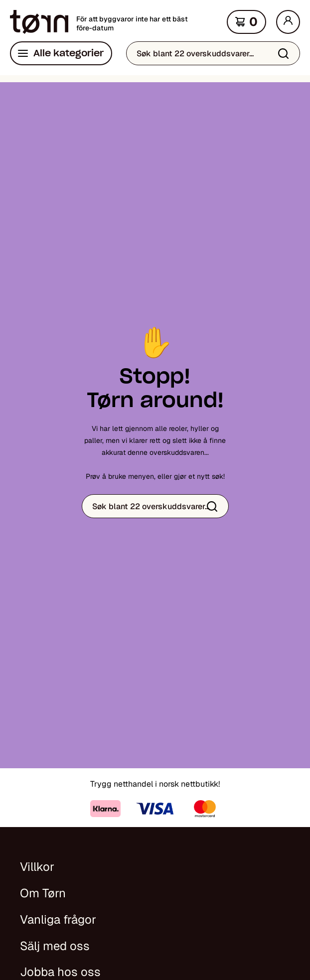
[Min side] (288, 22)
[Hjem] (39, 22)
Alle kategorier (69, 53)
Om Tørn (43, 893)
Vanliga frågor (58, 919)
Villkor (37, 867)
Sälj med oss (55, 946)
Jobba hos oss (60, 972)
